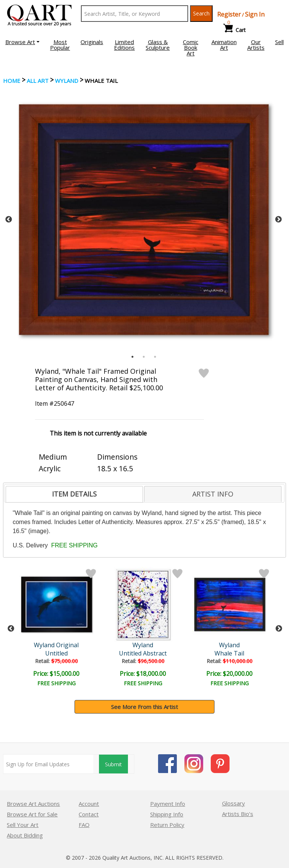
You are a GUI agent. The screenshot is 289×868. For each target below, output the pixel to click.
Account (89, 804)
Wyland (67, 81)
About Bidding (25, 835)
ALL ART (38, 81)
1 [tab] (132, 357)
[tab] (74, 494)
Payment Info (168, 804)
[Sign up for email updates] (48, 764)
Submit (113, 764)
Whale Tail (231, 653)
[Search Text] (135, 14)
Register (229, 14)
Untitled (58, 653)
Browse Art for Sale (32, 814)
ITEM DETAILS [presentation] (74, 494)
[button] (22, 42)
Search (201, 13)
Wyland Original (57, 645)
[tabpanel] (144, 220)
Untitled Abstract (144, 653)
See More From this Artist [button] (144, 707)
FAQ (84, 825)
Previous (9, 220)
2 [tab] (144, 357)
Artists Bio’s (238, 814)
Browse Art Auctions (33, 804)
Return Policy (167, 825)
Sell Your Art (23, 825)
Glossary (233, 803)
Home (12, 81)
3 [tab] (155, 357)
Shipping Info (167, 814)
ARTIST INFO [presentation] (213, 494)
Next (278, 220)
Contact (89, 814)
